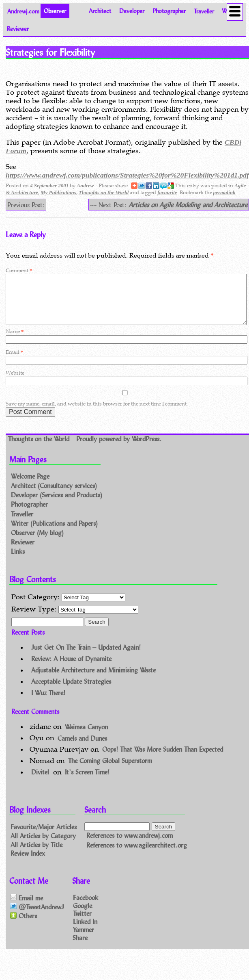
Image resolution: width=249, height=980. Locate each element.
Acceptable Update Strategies (71, 691)
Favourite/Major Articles (44, 836)
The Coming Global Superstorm (110, 770)
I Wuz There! (48, 702)
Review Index (28, 863)
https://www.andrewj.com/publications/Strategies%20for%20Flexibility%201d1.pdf (127, 175)
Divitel (40, 782)
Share (80, 947)
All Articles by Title (36, 854)
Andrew (85, 185)
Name (15, 341)
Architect (100, 11)
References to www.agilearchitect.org (137, 855)
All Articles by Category (43, 845)
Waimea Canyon (86, 736)
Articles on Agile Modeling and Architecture (188, 205)
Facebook (86, 907)
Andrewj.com (23, 11)
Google (83, 915)
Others (24, 926)
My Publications (58, 192)
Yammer (84, 939)
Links (18, 561)
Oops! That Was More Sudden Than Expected (163, 759)
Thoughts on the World (104, 192)
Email (14, 362)
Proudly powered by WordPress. (119, 448)
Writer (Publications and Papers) (54, 533)
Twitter (82, 923)
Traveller (204, 11)
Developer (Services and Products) (57, 505)
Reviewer (18, 29)
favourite (167, 192)
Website (15, 383)
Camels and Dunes (82, 747)
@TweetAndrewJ (37, 916)
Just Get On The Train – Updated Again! (86, 657)
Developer (132, 11)
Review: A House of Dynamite (71, 668)
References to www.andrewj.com (130, 845)
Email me (27, 907)
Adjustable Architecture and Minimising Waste (93, 680)
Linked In (85, 931)
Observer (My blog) (37, 542)
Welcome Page (30, 486)
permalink (224, 192)
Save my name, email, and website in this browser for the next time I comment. (97, 413)
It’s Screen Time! (87, 782)
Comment (19, 270)
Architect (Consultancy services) (54, 495)
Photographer (169, 11)
